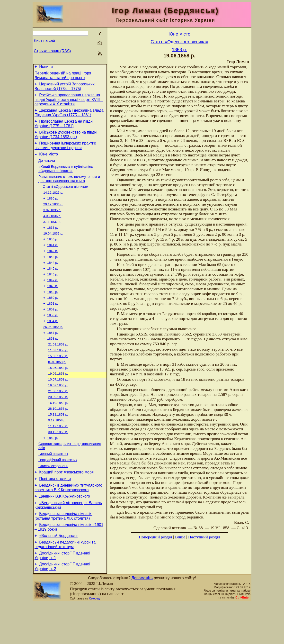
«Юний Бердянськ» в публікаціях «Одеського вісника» (66, 177)
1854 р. (53, 342)
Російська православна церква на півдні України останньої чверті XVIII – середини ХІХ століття (69, 102)
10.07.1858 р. (58, 405)
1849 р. (53, 310)
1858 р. (53, 361)
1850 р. (53, 316)
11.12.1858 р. (58, 456)
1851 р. (53, 323)
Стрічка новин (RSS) (52, 51)
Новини (46, 67)
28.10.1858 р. (58, 437)
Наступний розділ (204, 537)
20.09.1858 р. (58, 424)
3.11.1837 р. (52, 234)
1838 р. (53, 240)
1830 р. (53, 209)
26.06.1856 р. (53, 348)
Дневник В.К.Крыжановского (65, 532)
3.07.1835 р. (52, 222)
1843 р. (53, 272)
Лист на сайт (45, 41)
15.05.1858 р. (58, 392)
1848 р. (53, 304)
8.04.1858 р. (57, 386)
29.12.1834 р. (53, 215)
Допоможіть (142, 619)
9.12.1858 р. (57, 449)
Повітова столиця (55, 513)
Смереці (95, 640)
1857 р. (53, 354)
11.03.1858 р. (58, 373)
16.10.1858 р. (58, 430)
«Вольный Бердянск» (58, 575)
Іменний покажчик (53, 486)
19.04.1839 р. (53, 247)
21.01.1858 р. (58, 367)
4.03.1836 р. (52, 228)
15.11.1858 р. (58, 443)
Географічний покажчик (58, 492)
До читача (47, 168)
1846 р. (53, 291)
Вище (180, 537)
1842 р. (53, 266)
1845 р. (53, 285)
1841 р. (53, 259)
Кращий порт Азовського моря (66, 506)
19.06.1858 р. (58, 399)
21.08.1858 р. (58, 418)
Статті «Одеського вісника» (65, 196)
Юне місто (49, 161)
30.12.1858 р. (58, 462)
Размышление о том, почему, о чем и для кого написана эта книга (69, 187)
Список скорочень (53, 499)
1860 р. (53, 468)
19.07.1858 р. (58, 411)
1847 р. (53, 297)
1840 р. (53, 253)
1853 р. (53, 335)
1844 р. (53, 278)
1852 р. (53, 329)
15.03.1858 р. (58, 380)
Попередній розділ (155, 537)
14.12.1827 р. (53, 203)
